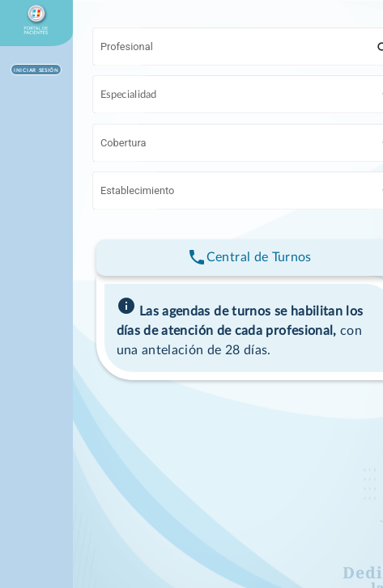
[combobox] (237, 49)
